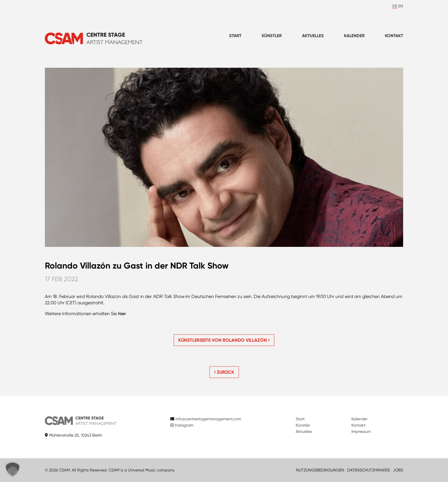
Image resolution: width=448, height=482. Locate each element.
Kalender (354, 36)
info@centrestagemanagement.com (208, 419)
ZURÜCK (224, 372)
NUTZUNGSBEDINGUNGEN (320, 470)
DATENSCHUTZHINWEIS (369, 470)
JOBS (398, 470)
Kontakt (394, 36)
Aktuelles (313, 36)
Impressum (361, 431)
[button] (13, 469)
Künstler (272, 36)
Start (235, 36)
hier (122, 314)
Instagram (182, 425)
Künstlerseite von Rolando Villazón (224, 340)
